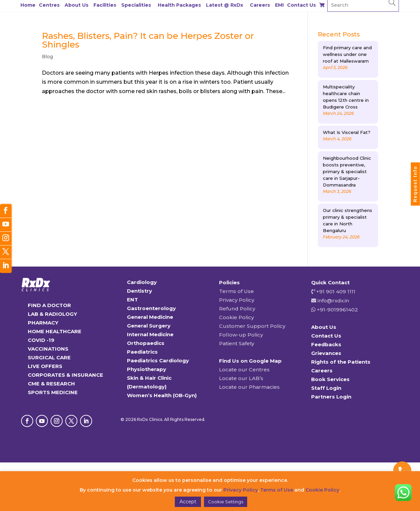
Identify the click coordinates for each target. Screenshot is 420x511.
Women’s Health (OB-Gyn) (162, 395)
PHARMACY (43, 323)
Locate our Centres (244, 370)
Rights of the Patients (341, 362)
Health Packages (179, 5)
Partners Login (331, 397)
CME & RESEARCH (51, 384)
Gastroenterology (151, 308)
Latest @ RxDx (225, 5)
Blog (47, 57)
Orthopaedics (146, 343)
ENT (132, 300)
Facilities (105, 5)
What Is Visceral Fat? (347, 132)
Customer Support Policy (252, 326)
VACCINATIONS (48, 349)
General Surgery (149, 326)
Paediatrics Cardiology (158, 360)
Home (28, 5)
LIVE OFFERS (45, 366)
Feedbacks (326, 344)
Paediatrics (142, 352)
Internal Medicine (150, 334)
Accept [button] (188, 502)
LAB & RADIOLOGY (52, 314)
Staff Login (326, 388)
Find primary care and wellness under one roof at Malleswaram (347, 54)
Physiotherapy (147, 369)
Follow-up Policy (241, 335)
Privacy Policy (237, 300)
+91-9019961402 (337, 310)
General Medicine (150, 317)
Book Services (330, 379)
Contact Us (301, 5)
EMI (279, 5)
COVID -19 (41, 340)
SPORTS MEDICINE (53, 392)
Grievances (326, 353)
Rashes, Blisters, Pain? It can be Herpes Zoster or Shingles (148, 40)
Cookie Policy (236, 317)
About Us (77, 5)
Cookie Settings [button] (226, 502)
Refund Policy (237, 309)
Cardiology (142, 282)
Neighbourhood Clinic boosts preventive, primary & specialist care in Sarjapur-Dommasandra (347, 171)
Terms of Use (236, 291)
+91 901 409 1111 (335, 291)
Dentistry (139, 291)
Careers (260, 5)
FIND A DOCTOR (49, 305)
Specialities (136, 5)
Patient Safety (237, 343)
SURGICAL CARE (49, 357)
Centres (49, 5)
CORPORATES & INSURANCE (65, 375)
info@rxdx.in (333, 301)
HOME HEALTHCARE (55, 331)
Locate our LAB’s (241, 378)
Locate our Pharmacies (249, 387)
